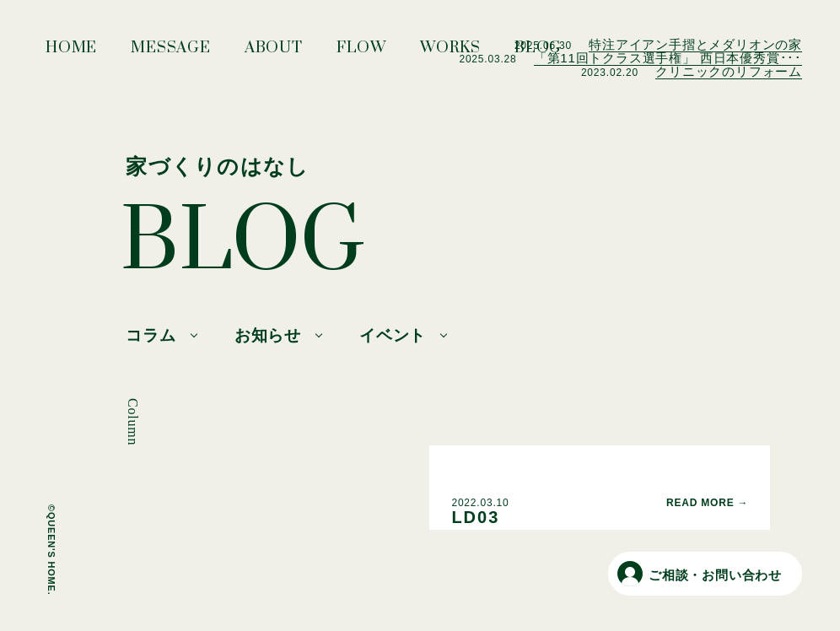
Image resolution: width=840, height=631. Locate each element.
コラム (151, 335)
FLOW (361, 52)
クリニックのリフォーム (729, 71)
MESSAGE (171, 52)
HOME (71, 52)
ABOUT (274, 52)
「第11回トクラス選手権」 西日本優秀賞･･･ (668, 58)
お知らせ (268, 335)
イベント (393, 335)
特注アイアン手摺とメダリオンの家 (695, 44)
